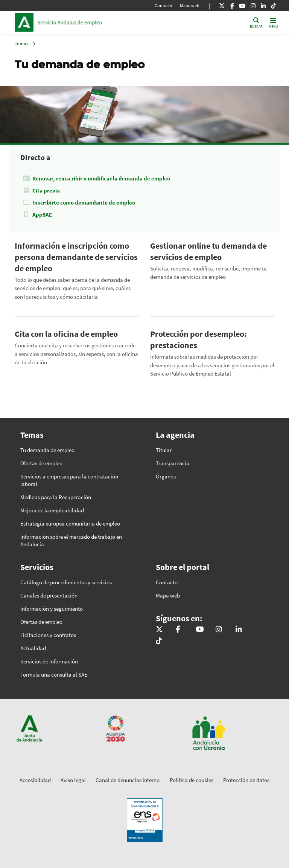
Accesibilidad (35, 780)
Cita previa (46, 190)
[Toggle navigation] (273, 22)
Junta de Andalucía (26, 22)
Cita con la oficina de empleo (66, 334)
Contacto (164, 5)
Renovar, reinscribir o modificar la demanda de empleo (101, 178)
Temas (22, 44)
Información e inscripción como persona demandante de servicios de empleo (76, 257)
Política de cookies (192, 780)
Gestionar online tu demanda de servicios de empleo (208, 251)
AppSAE (42, 215)
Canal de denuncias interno (128, 780)
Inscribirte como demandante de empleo (84, 202)
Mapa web (190, 5)
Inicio (88, 22)
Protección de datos (246, 780)
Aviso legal (73, 780)
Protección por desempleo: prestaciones (198, 339)
